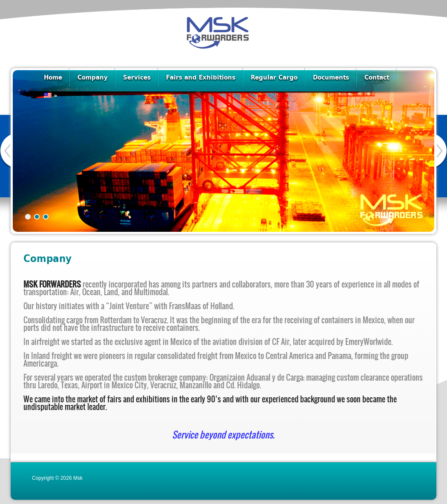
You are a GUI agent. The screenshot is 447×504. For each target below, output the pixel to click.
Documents (331, 77)
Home (53, 77)
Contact (377, 77)
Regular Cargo (274, 77)
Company (93, 77)
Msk (78, 478)
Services (137, 77)
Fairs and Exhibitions (201, 77)
